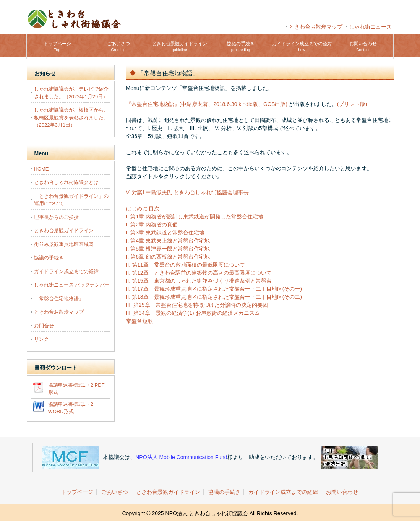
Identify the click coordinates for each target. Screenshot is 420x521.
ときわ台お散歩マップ (316, 27)
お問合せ (44, 326)
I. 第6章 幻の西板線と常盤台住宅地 (168, 257)
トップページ (57, 46)
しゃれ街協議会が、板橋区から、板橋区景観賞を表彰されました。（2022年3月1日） (71, 117)
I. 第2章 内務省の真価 (152, 225)
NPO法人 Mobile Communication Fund (181, 457)
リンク (41, 339)
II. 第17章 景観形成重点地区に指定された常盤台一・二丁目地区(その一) (214, 289)
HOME (41, 169)
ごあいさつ (118, 46)
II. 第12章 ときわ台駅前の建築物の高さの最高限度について (199, 273)
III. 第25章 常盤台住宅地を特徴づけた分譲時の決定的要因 (197, 305)
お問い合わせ (363, 46)
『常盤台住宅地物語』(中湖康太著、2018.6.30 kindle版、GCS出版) (207, 104)
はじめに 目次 (143, 208)
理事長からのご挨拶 (56, 217)
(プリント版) (352, 104)
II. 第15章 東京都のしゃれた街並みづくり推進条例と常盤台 (199, 281)
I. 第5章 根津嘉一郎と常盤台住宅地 (168, 249)
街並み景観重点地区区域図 (64, 244)
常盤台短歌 (139, 321)
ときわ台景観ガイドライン (180, 46)
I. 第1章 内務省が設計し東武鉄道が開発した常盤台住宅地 (195, 217)
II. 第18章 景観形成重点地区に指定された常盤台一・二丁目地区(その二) (214, 297)
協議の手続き (241, 46)
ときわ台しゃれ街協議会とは (66, 182)
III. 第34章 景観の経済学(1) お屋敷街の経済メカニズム (193, 313)
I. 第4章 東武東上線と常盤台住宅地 (168, 241)
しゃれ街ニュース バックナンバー (72, 285)
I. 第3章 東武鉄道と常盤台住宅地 (165, 233)
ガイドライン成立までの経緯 (302, 46)
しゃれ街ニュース (370, 27)
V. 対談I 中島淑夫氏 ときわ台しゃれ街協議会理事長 (188, 192)
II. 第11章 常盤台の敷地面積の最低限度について (186, 265)
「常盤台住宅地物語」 (59, 299)
